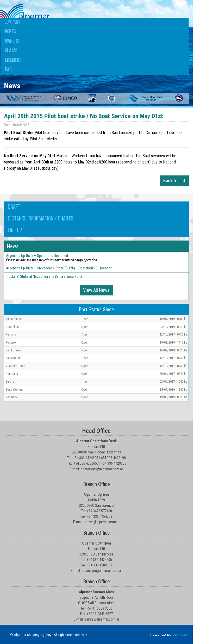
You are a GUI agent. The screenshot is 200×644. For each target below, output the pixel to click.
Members (13, 61)
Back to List (174, 181)
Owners (12, 41)
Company (12, 22)
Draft (14, 207)
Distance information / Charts (41, 219)
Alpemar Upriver (96, 495)
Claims (11, 51)
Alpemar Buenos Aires (96, 592)
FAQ (8, 70)
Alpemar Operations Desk (96, 441)
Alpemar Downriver (96, 543)
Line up (15, 231)
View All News (96, 290)
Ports (10, 32)
